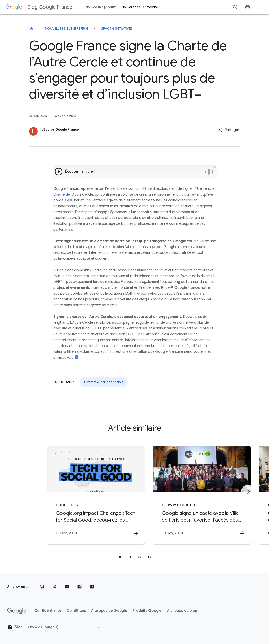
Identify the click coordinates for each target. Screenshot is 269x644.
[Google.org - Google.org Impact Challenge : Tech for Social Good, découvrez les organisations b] (76, 495)
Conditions (76, 611)
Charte (59, 195)
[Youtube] (67, 587)
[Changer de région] (64, 627)
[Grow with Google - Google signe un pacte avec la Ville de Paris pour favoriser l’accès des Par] (193, 495)
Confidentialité (48, 611)
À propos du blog (182, 611)
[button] (229, 130)
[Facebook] (80, 587)
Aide (15, 627)
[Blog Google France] (32, 28)
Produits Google (147, 611)
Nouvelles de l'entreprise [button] (140, 7)
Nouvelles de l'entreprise (67, 28)
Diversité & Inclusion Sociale (104, 382)
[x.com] (54, 587)
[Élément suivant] (248, 492)
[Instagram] (42, 587)
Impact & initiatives (116, 28)
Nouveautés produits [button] (101, 7)
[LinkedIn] (92, 587)
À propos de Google (109, 611)
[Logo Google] (17, 611)
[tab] (120, 557)
